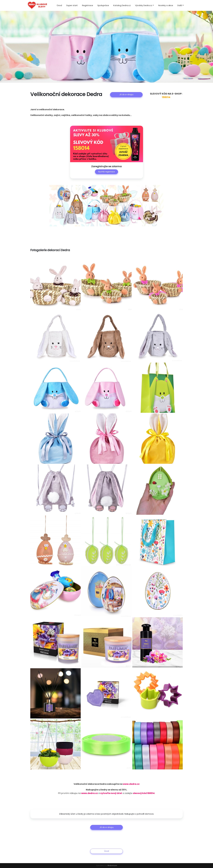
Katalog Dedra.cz (122, 5)
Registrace (88, 5)
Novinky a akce (166, 5)
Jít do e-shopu (126, 95)
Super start (72, 5)
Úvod (59, 5)
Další (180, 5)
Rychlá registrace (107, 172)
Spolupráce (103, 5)
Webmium (112, 865)
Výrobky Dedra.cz (144, 5)
